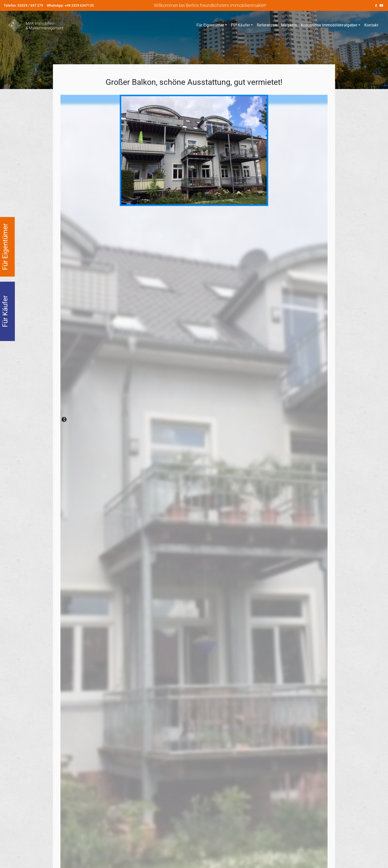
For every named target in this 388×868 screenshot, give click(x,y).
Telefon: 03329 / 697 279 (23, 5)
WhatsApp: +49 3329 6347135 (70, 5)
